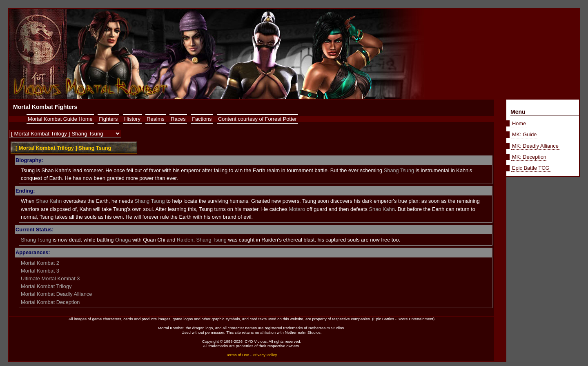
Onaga (123, 240)
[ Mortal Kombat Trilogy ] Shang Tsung (63, 148)
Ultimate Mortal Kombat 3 (50, 278)
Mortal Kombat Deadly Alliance (56, 294)
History (132, 119)
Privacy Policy (265, 355)
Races (178, 119)
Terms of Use (238, 355)
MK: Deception (529, 157)
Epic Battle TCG (531, 168)
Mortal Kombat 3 (40, 271)
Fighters (108, 119)
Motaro (297, 209)
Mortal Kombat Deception (50, 302)
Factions (202, 119)
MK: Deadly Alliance (535, 146)
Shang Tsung (399, 170)
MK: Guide (524, 134)
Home (519, 123)
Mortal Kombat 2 (40, 263)
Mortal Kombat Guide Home (60, 119)
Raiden (185, 240)
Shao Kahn (49, 201)
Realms (155, 119)
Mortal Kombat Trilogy (46, 286)
